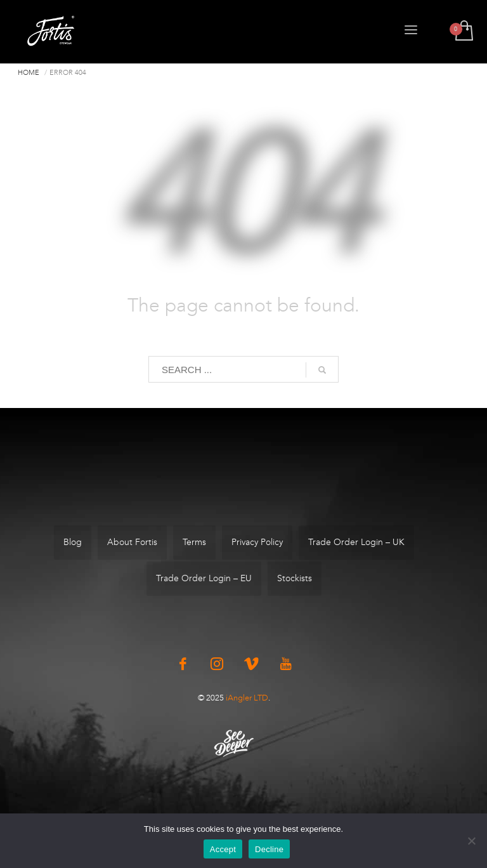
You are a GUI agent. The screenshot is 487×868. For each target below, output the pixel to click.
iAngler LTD (247, 698)
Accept (223, 849)
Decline (269, 849)
